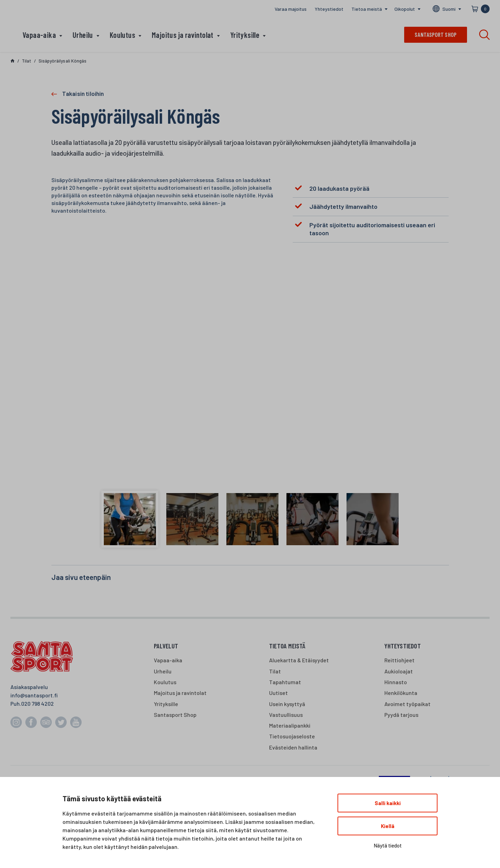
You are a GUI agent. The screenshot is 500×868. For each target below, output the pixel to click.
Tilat (275, 671)
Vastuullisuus (286, 715)
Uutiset (278, 693)
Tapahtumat (285, 682)
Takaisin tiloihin (83, 93)
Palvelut (166, 646)
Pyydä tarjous (401, 715)
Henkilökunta (401, 693)
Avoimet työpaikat (407, 704)
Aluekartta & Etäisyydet (299, 660)
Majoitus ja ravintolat (183, 35)
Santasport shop (436, 34)
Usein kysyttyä (287, 704)
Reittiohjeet (399, 660)
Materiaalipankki (290, 725)
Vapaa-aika (39, 35)
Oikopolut (405, 9)
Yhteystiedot (329, 9)
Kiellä (388, 826)
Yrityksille (245, 35)
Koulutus (122, 35)
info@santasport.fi (34, 695)
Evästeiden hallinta (293, 747)
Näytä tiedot (388, 845)
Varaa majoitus (291, 9)
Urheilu (83, 35)
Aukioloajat (399, 671)
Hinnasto (396, 682)
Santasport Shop (175, 715)
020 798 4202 (37, 703)
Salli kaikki (388, 803)
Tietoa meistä (367, 9)
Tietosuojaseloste (292, 736)
